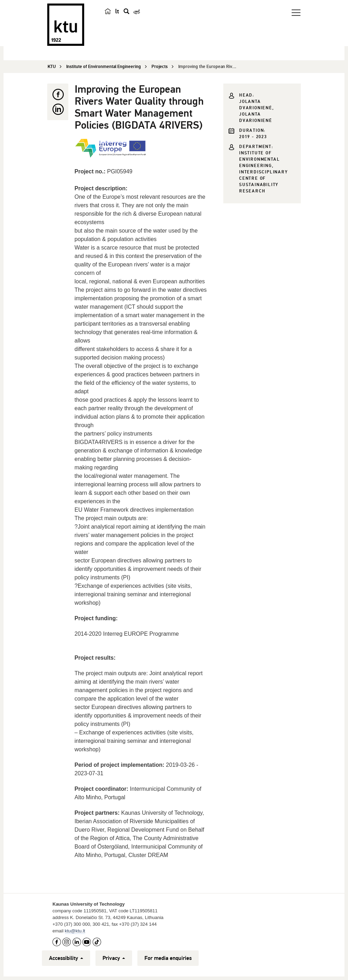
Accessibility (66, 958)
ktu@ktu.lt (75, 931)
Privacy (114, 958)
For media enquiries (168, 958)
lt (117, 11)
